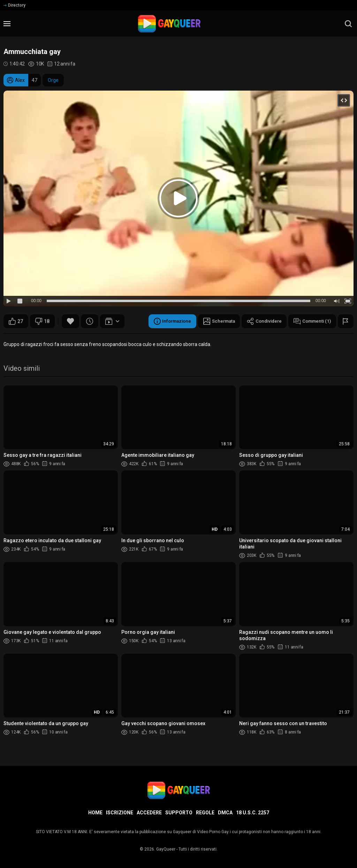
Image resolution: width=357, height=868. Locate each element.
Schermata (212, 321)
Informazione (163, 321)
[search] (348, 24)
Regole (205, 813)
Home (95, 813)
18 (42, 321)
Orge (53, 80)
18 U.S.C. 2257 (253, 813)
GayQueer (166, 849)
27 (16, 321)
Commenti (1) (311, 321)
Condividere (260, 321)
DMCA (225, 813)
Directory (14, 5)
